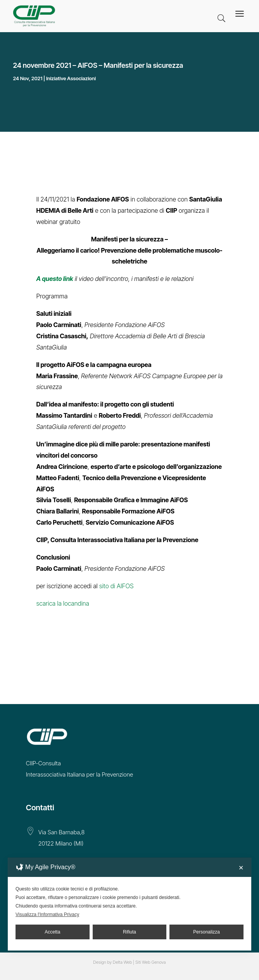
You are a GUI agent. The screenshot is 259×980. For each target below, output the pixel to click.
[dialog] (129, 904)
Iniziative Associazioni (71, 78)
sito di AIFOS (117, 586)
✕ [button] (241, 868)
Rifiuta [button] (129, 932)
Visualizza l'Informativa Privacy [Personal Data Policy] (47, 915)
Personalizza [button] (206, 932)
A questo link (55, 279)
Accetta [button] (52, 932)
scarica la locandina (63, 603)
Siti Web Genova (151, 962)
